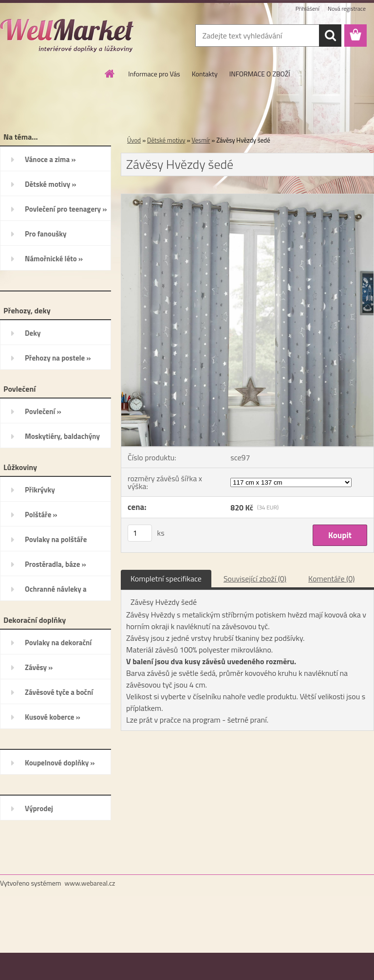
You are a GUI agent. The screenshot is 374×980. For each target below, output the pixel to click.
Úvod (134, 140)
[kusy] (140, 533)
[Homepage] (110, 73)
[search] (330, 36)
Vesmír (201, 140)
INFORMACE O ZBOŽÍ (260, 74)
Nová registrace (347, 9)
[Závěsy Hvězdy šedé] (247, 198)
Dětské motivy (166, 140)
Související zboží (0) (255, 579)
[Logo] (67, 36)
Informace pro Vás (154, 74)
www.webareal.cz (90, 883)
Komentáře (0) (331, 579)
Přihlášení (308, 9)
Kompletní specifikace (166, 579)
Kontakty (205, 74)
